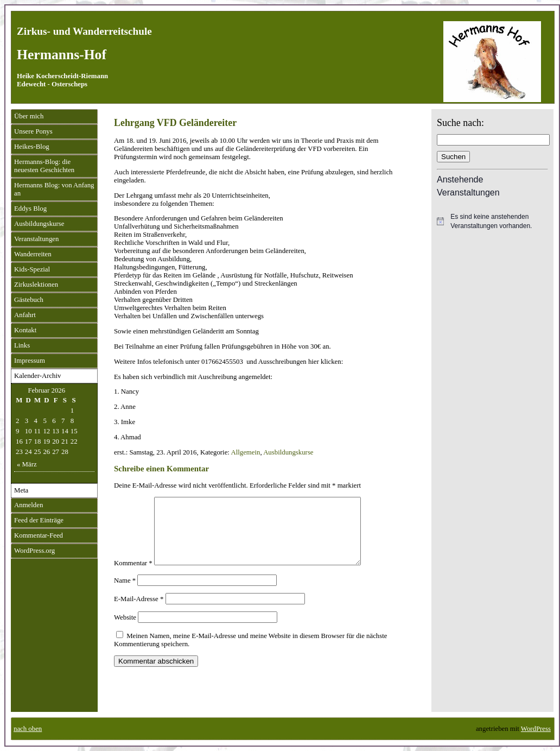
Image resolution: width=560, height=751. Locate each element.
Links (22, 345)
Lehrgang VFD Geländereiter (175, 123)
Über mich (29, 116)
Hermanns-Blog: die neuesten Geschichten (44, 166)
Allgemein (245, 452)
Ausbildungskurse (39, 224)
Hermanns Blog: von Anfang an (54, 189)
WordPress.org (34, 551)
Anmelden (28, 505)
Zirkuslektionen (36, 285)
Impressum (30, 361)
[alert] (492, 221)
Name (125, 594)
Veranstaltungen (36, 239)
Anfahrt (25, 315)
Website (125, 630)
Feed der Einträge (39, 520)
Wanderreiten (33, 254)
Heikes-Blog (32, 147)
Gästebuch (29, 300)
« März (27, 464)
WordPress (536, 729)
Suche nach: (460, 123)
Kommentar (133, 576)
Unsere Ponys (33, 131)
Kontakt (25, 330)
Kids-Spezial (32, 269)
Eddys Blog (30, 209)
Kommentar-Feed (39, 535)
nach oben (28, 729)
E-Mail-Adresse (139, 612)
